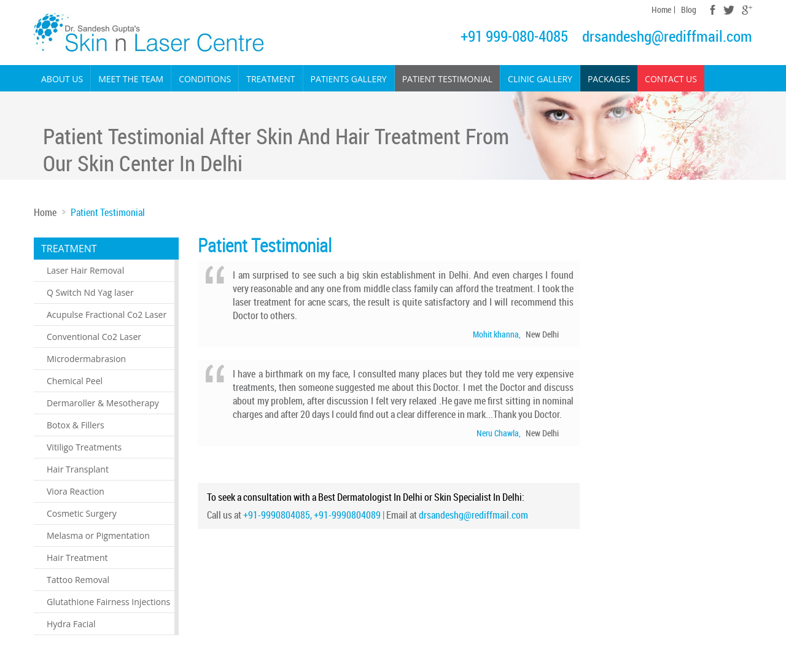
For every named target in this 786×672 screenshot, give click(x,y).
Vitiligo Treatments (84, 447)
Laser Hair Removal (85, 270)
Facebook (713, 10)
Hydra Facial (71, 624)
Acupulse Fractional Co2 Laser (107, 315)
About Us (62, 79)
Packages (609, 79)
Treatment (270, 79)
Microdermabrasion (86, 359)
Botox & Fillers (76, 425)
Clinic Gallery (540, 79)
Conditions (205, 79)
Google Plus (747, 10)
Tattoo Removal (78, 580)
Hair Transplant (78, 469)
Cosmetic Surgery (82, 513)
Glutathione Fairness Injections (108, 602)
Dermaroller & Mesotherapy (103, 403)
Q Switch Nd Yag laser (90, 292)
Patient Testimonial (447, 79)
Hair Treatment (77, 558)
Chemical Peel (75, 381)
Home (661, 10)
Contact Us (671, 79)
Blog (689, 10)
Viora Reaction (76, 491)
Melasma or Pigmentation (98, 535)
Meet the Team (131, 79)
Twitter (729, 10)
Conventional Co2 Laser (94, 337)
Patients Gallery (349, 79)
